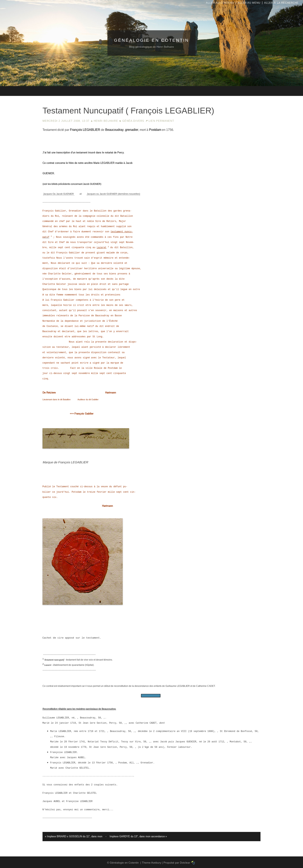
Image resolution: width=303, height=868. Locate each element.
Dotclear (185, 863)
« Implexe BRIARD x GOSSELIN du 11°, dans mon (74, 836)
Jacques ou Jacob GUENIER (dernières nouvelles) (113, 194)
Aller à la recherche (281, 3)
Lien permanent (161, 121)
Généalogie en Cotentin (151, 40)
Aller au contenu (220, 3)
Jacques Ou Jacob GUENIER (59, 194)
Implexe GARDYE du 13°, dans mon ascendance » (138, 836)
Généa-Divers (133, 121)
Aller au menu (249, 3)
